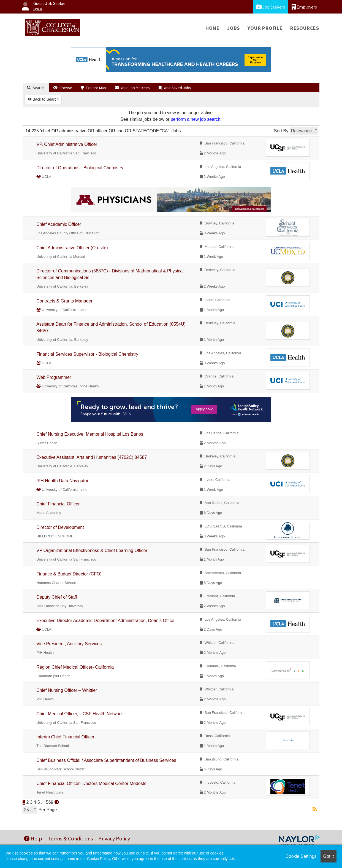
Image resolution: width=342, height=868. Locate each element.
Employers (304, 7)
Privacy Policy (114, 838)
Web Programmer (54, 377)
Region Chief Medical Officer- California (75, 667)
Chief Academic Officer (59, 224)
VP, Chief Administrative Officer (67, 144)
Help (33, 838)
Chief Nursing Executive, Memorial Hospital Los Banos (90, 434)
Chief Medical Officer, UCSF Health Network (80, 714)
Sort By (281, 131)
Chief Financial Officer (58, 504)
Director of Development (60, 527)
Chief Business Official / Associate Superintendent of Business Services (106, 760)
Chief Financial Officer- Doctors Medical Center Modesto (91, 783)
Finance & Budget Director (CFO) (69, 574)
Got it (329, 856)
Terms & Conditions (70, 838)
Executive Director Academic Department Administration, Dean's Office (105, 621)
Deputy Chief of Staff (57, 597)
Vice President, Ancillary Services (69, 644)
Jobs (234, 28)
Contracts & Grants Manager (64, 301)
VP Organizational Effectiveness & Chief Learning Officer (92, 550)
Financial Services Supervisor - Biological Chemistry (87, 354)
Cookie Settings (301, 856)
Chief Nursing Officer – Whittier (67, 690)
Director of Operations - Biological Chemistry (80, 168)
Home (212, 28)
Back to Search (43, 99)
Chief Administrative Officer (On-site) (72, 248)
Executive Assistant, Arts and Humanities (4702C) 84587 (92, 457)
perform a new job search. (196, 119)
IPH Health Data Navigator (62, 481)
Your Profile (265, 28)
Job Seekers (271, 7)
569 (50, 802)
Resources (305, 28)
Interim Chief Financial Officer (65, 737)
